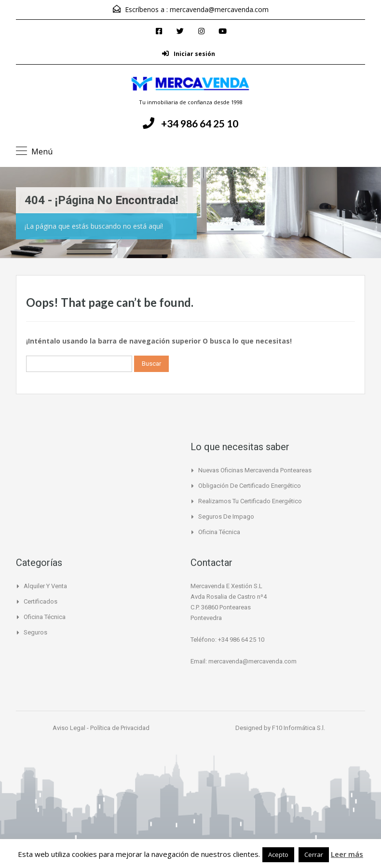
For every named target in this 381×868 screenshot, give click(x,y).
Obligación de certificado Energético (250, 486)
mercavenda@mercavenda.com (219, 9)
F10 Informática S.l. (299, 728)
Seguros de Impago (226, 517)
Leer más (347, 854)
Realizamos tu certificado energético (250, 501)
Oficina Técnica (219, 532)
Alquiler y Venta (45, 586)
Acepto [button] (278, 854)
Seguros (35, 632)
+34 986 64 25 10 (200, 123)
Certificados (41, 601)
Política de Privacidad (120, 728)
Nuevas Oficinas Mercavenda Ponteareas (255, 470)
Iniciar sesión (189, 54)
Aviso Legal (70, 728)
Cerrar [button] (314, 854)
